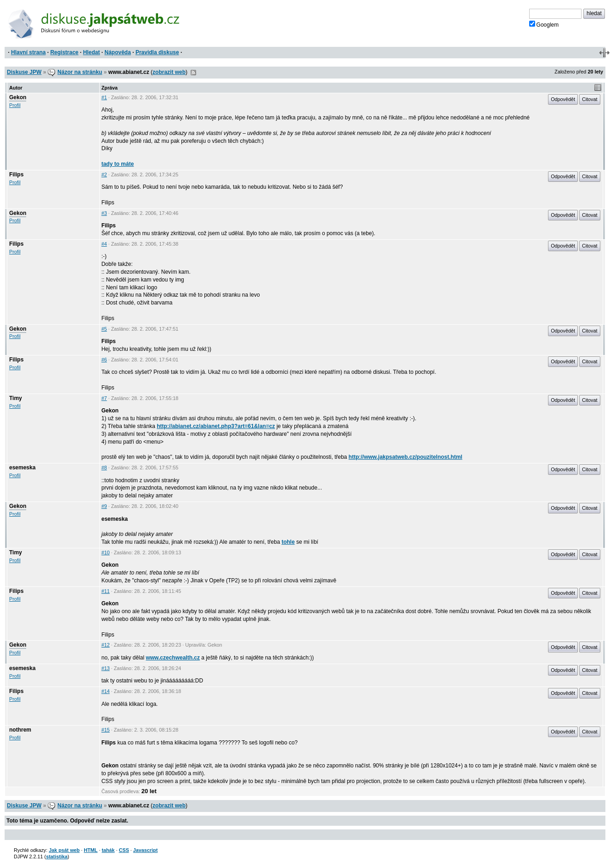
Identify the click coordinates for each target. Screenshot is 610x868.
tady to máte (118, 164)
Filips (16, 175)
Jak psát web (64, 850)
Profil (15, 105)
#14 (106, 691)
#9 (104, 506)
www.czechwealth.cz (173, 658)
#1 (104, 97)
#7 (104, 398)
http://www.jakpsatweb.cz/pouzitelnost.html (406, 457)
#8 (104, 468)
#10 (106, 552)
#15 (106, 730)
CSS (124, 850)
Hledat (92, 52)
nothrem (20, 730)
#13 (106, 668)
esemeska (22, 468)
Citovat (590, 99)
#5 (104, 329)
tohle (288, 542)
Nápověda (118, 52)
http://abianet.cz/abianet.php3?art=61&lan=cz (216, 426)
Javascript (145, 850)
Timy (16, 398)
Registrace (64, 52)
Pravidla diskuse (157, 52)
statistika (57, 857)
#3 (104, 213)
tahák (108, 850)
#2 (104, 175)
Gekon (18, 97)
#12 (106, 645)
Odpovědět (563, 99)
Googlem (544, 24)
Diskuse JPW (24, 72)
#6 (104, 360)
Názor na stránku (80, 72)
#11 (106, 591)
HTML (90, 850)
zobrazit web (169, 72)
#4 (104, 244)
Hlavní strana (28, 52)
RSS (193, 73)
